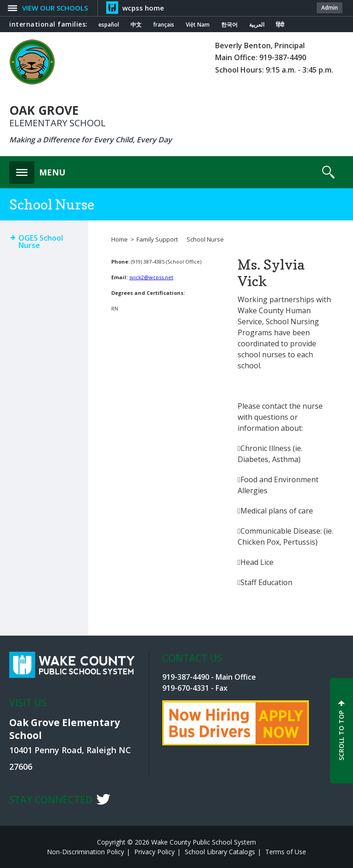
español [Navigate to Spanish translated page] (109, 25)
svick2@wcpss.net (151, 277)
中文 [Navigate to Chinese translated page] (136, 25)
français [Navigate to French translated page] (164, 25)
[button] (37, 170)
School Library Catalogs (220, 852)
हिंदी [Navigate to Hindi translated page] (280, 25)
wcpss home (143, 8)
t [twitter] (103, 799)
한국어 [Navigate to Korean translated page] (229, 25)
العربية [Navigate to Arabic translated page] (257, 25)
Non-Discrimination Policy (85, 852)
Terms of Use (286, 852)
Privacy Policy (154, 852)
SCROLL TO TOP (341, 736)
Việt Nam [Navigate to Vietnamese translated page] (198, 25)
